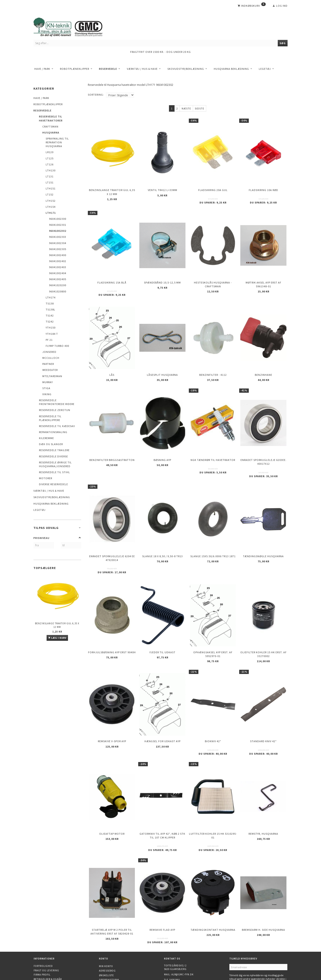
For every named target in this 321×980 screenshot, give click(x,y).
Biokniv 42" (213, 713)
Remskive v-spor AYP (112, 713)
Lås (112, 363)
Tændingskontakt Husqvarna (213, 893)
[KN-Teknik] (74, 26)
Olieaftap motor (112, 801)
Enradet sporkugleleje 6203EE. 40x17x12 (263, 446)
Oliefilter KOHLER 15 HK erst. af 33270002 (263, 630)
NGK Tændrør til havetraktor (213, 444)
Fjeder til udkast (163, 628)
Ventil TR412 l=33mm (163, 187)
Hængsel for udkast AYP (163, 713)
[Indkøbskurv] (252, 6)
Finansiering (42, 958)
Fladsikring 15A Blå (112, 275)
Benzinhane (263, 363)
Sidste (200, 108)
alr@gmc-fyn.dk (182, 936)
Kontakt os (41, 949)
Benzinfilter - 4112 (213, 363)
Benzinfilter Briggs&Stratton (112, 444)
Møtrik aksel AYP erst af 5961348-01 (263, 277)
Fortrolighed (43, 927)
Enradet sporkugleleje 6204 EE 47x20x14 (112, 538)
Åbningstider (43, 953)
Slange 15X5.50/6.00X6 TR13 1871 (213, 536)
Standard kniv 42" (263, 713)
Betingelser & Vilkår (48, 941)
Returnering (42, 945)
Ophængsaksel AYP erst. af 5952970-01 (213, 630)
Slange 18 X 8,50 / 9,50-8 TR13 (163, 536)
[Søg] (283, 43)
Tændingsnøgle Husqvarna (263, 536)
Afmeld (252, 950)
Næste (186, 108)
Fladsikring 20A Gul (213, 187)
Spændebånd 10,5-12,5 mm (162, 275)
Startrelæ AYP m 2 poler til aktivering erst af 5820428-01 (112, 894)
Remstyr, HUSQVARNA (263, 801)
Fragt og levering (46, 932)
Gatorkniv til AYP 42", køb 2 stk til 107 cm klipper (162, 803)
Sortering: (96, 95)
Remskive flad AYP (162, 893)
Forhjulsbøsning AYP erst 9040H (112, 628)
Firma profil (42, 936)
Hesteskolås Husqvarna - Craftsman (213, 277)
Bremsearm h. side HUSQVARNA (263, 893)
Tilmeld (237, 950)
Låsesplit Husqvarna (162, 363)
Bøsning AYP (162, 444)
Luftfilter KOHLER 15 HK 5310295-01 (213, 803)
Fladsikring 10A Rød (263, 187)
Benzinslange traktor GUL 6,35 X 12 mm (57, 625)
